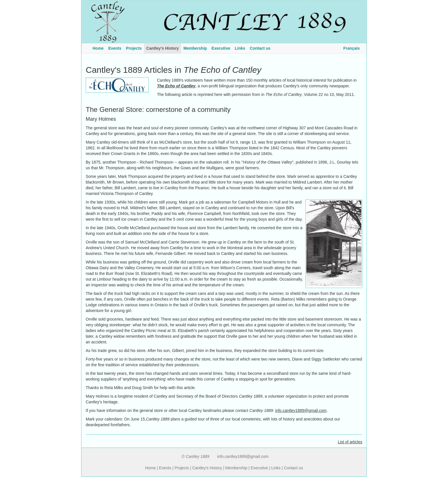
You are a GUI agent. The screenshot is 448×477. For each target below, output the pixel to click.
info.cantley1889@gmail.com (301, 410)
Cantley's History (207, 468)
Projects (182, 468)
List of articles (350, 442)
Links (276, 468)
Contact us (293, 468)
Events (165, 468)
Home (150, 468)
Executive (259, 468)
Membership (236, 468)
